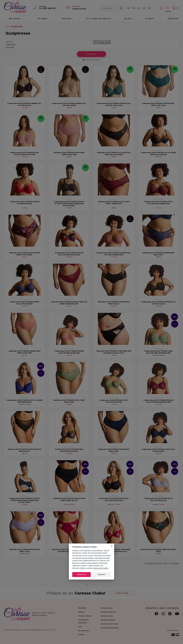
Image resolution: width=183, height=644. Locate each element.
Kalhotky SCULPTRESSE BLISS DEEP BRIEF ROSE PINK (69, 154)
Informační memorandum (110, 628)
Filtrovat (92, 54)
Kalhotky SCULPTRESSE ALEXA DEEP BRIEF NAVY (114, 450)
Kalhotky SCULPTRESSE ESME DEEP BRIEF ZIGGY (158, 550)
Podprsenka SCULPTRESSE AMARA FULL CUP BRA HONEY (69, 104)
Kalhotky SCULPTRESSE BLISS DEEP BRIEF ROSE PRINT (25, 254)
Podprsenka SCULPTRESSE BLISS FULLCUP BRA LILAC (158, 499)
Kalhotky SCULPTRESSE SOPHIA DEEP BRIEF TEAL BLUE (158, 104)
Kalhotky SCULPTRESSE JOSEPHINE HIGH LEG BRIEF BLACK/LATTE (114, 352)
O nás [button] (149, 19)
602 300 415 (47, 8)
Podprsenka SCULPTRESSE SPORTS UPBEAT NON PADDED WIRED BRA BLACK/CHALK (25, 500)
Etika (80, 627)
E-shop (14, 19)
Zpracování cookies (101, 568)
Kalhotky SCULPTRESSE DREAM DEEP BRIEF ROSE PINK (25, 352)
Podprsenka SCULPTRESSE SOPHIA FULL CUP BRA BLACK (158, 303)
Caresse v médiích (85, 616)
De (144, 8)
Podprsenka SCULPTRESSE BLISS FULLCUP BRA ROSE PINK (25, 154)
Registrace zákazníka (108, 612)
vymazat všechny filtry (92, 60)
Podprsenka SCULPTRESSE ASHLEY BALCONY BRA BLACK (114, 499)
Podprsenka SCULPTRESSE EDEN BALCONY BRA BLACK (69, 450)
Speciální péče (84, 631)
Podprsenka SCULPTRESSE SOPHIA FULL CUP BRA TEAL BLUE (114, 104)
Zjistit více (122, 593)
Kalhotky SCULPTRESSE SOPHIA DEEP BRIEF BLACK (114, 303)
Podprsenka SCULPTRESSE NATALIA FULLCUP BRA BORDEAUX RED (158, 401)
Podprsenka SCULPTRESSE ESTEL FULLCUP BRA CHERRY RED (158, 203)
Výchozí (9, 42)
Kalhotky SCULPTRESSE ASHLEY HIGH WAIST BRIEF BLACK (69, 499)
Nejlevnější (11, 45)
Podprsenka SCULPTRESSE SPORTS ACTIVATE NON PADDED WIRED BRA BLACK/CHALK (69, 204)
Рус (134, 8)
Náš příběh (82, 608)
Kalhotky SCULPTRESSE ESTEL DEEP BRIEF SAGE (69, 401)
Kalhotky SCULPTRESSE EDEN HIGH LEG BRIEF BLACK (25, 450)
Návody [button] (67, 19)
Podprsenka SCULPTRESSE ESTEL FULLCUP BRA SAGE (114, 401)
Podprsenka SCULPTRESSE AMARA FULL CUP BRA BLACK (25, 104)
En (129, 8)
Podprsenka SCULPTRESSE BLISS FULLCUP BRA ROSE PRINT (69, 254)
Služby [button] (43, 19)
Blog (128, 19)
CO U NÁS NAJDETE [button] (98, 19)
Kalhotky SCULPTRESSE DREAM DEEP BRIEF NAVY (158, 254)
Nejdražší (10, 47)
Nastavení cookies (49, 630)
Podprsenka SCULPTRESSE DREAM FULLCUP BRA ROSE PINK (69, 352)
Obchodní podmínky (108, 620)
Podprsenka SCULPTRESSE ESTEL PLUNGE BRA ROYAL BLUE (25, 401)
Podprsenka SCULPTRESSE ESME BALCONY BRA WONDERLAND (158, 352)
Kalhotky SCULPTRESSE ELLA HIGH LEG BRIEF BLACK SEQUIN (114, 154)
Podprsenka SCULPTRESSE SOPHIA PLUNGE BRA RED (25, 203)
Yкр (150, 8)
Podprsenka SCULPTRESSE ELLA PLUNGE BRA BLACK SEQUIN (158, 154)
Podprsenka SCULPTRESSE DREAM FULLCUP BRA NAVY (25, 303)
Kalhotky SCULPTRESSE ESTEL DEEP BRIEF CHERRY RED (114, 203)
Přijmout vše (81, 574)
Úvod (7, 26)
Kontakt (173, 19)
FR (139, 8)
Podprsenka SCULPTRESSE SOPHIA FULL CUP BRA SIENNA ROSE (114, 254)
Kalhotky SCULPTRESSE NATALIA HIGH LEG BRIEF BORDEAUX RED (69, 303)
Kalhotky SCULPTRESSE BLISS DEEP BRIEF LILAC (25, 550)
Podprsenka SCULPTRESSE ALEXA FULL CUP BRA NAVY (158, 450)
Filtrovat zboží (102, 42)
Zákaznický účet (107, 608)
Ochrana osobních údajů (33, 630)
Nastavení (101, 574)
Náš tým (81, 612)
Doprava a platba (107, 616)
